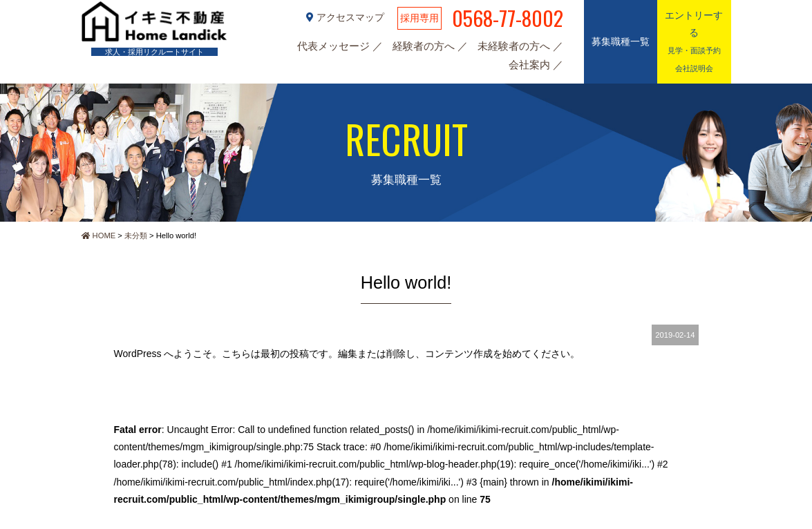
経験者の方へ (425, 46)
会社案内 (531, 65)
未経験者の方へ (515, 46)
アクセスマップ (347, 17)
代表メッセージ (335, 46)
